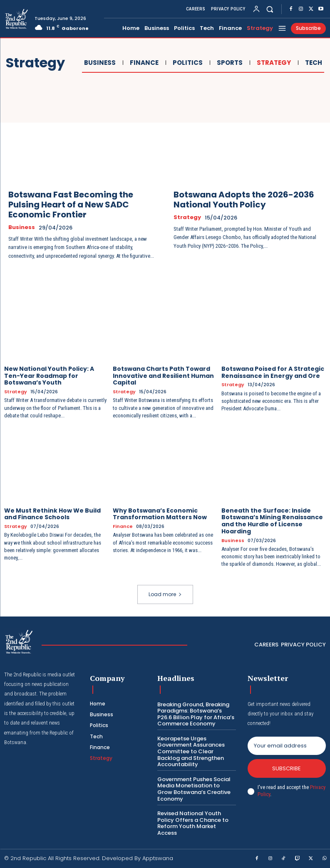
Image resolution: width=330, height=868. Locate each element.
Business (99, 63)
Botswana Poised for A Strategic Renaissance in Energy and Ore (273, 372)
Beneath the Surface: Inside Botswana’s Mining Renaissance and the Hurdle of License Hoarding (272, 521)
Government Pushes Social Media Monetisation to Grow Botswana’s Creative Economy (194, 789)
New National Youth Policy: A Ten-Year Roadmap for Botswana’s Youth (49, 376)
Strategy (273, 63)
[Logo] (16, 20)
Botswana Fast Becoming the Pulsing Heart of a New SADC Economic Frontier (71, 205)
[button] (270, 9)
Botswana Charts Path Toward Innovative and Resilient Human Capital (163, 376)
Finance (143, 63)
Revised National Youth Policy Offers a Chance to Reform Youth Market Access (193, 823)
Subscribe (287, 768)
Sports (229, 63)
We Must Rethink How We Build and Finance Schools (52, 514)
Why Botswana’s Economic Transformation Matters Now (160, 514)
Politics (187, 63)
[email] (287, 746)
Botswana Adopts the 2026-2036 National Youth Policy (244, 200)
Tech (313, 63)
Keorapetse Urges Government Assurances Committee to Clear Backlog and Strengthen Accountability (191, 751)
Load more (165, 594)
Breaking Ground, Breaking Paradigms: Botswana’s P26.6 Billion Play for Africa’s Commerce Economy (196, 714)
